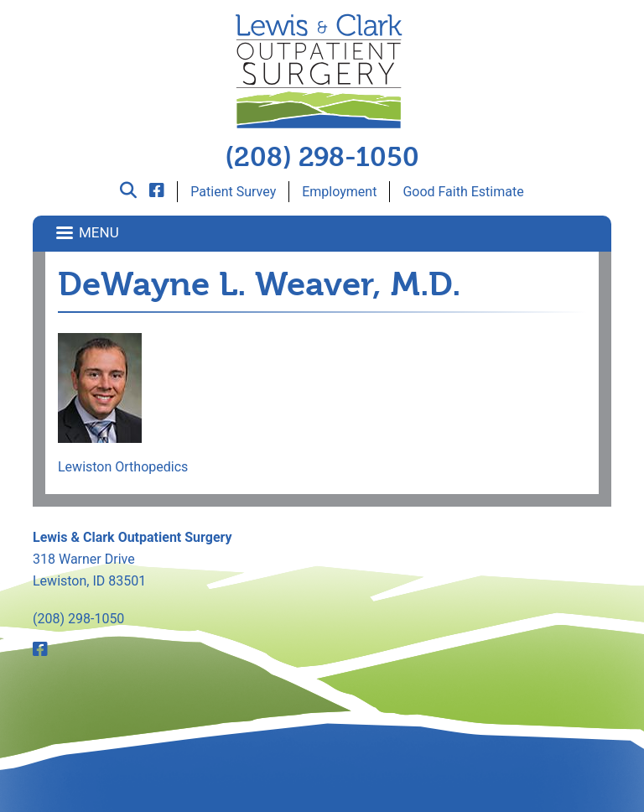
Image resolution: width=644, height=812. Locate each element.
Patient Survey (233, 192)
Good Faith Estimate (463, 192)
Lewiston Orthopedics (123, 467)
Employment (339, 192)
